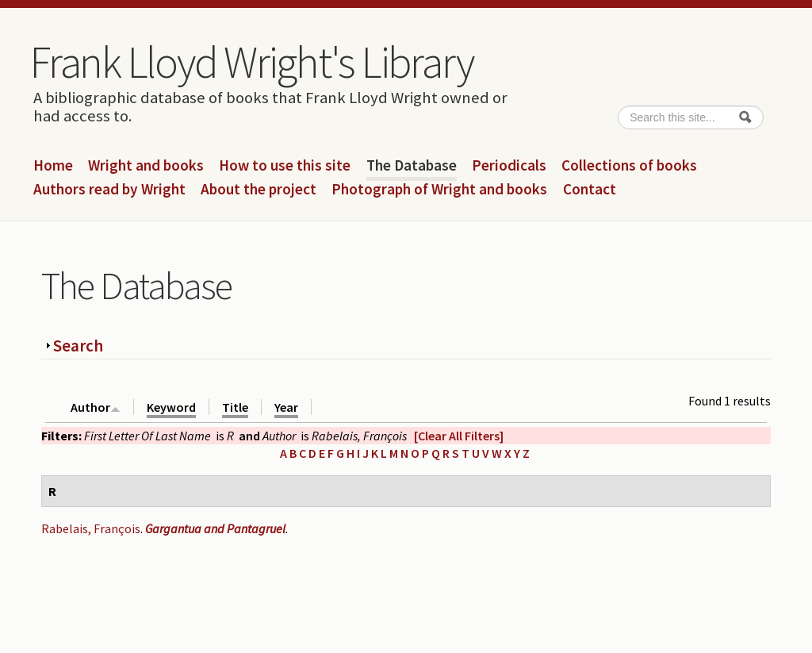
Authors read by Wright (109, 190)
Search (78, 346)
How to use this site (285, 166)
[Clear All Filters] (459, 436)
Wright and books (146, 166)
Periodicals (509, 166)
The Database (412, 166)
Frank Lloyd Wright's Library (251, 62)
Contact (590, 190)
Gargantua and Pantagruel (215, 528)
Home (53, 166)
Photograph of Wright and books (439, 190)
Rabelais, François (91, 528)
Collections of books (629, 166)
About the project (259, 190)
